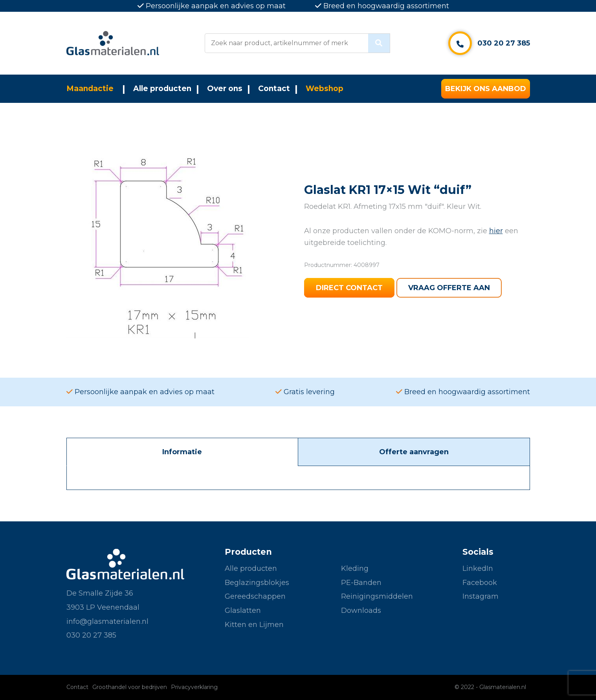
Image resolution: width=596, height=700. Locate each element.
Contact (274, 89)
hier (496, 231)
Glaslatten (243, 610)
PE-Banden (361, 583)
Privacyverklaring (194, 687)
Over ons (225, 89)
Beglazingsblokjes (257, 583)
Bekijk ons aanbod (486, 89)
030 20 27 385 (504, 43)
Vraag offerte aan (449, 288)
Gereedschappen (255, 596)
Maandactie (90, 89)
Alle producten (162, 89)
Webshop (325, 89)
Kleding (355, 568)
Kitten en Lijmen (254, 625)
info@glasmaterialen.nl (107, 621)
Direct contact (349, 288)
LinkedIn (478, 568)
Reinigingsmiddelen (377, 596)
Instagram (480, 596)
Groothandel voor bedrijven (130, 687)
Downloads (361, 610)
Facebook (480, 583)
